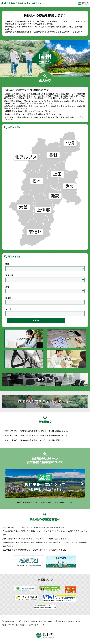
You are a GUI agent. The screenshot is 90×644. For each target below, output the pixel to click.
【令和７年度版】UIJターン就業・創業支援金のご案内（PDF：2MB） (34, 114)
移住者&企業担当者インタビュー (45, 402)
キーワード (10, 309)
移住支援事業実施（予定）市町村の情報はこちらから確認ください (45, 503)
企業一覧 (45, 379)
